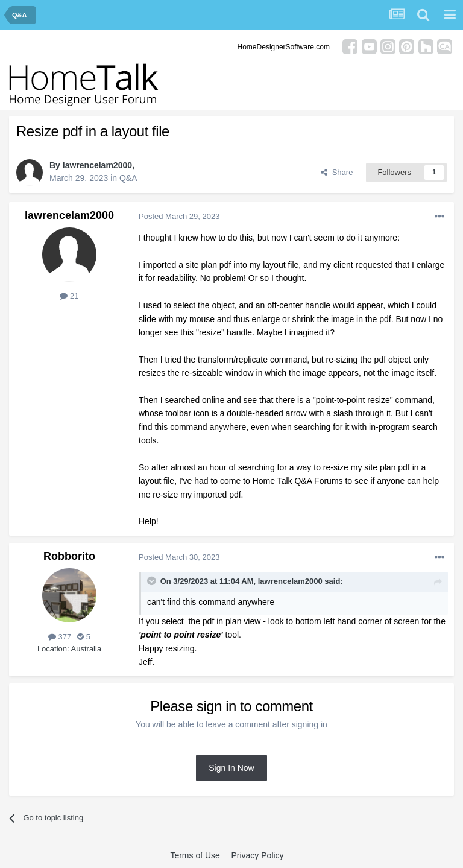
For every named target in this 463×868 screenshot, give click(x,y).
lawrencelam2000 (97, 165)
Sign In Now (231, 768)
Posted (179, 216)
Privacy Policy (257, 855)
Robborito (69, 556)
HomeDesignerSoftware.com (284, 47)
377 (60, 637)
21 (69, 296)
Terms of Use (195, 855)
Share (337, 172)
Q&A (128, 178)
